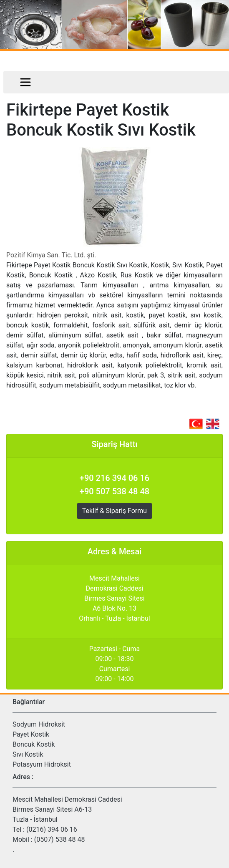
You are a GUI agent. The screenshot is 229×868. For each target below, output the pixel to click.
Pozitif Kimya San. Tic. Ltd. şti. (51, 255)
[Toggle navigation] (25, 82)
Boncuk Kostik (34, 744)
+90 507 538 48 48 (114, 491)
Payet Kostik (31, 734)
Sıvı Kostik (28, 754)
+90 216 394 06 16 (114, 478)
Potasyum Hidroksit (42, 764)
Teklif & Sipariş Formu (114, 511)
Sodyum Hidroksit (39, 724)
